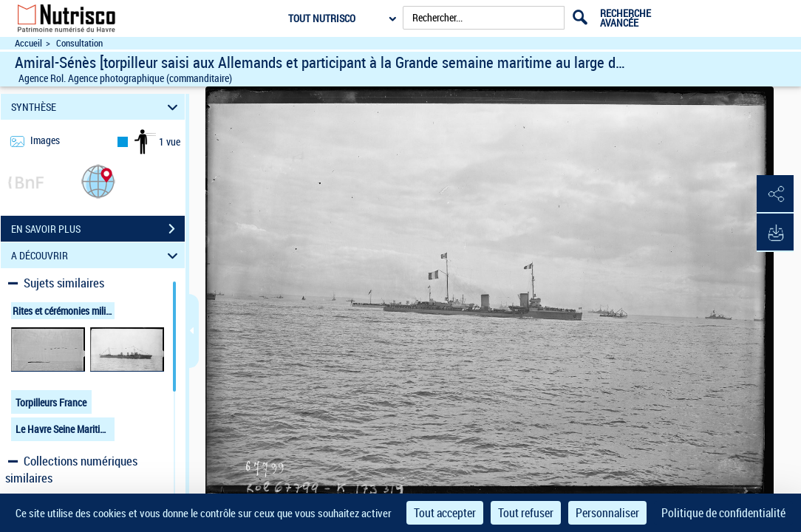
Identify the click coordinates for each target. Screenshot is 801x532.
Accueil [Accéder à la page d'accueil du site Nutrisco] (28, 43)
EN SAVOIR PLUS (98, 229)
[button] (98, 181)
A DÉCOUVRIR (97, 255)
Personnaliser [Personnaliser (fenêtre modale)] (607, 513)
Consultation (79, 43)
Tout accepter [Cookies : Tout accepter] (445, 513)
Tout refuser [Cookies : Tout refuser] (526, 513)
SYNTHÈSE (97, 107)
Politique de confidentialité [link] (723, 513)
